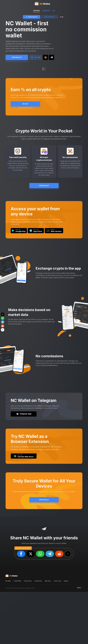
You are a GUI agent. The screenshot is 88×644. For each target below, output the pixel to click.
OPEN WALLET (17, 61)
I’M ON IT (25, 114)
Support (66, 633)
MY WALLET (50, 17)
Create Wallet (17, 633)
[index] (44, 4)
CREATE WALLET (32, 17)
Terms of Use (57, 633)
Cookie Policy (38, 633)
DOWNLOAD (46, 11)
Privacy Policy (28, 633)
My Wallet (8, 633)
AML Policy (48, 633)
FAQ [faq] (54, 11)
